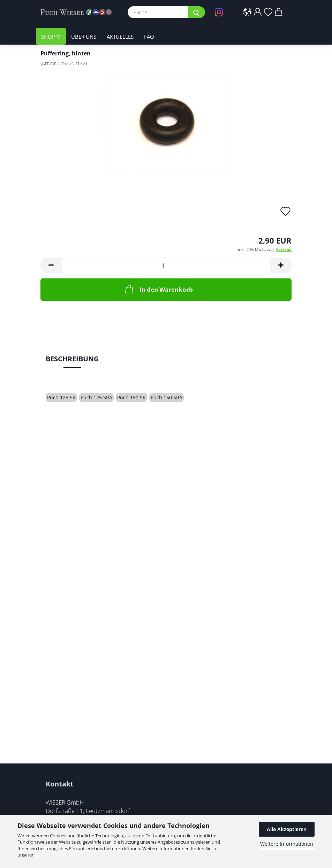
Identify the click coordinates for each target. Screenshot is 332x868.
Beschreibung (72, 359)
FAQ (149, 37)
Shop (49, 37)
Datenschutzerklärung (58, 855)
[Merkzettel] (268, 12)
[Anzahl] (166, 265)
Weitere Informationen (287, 844)
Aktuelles (120, 37)
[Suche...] (196, 12)
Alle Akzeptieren (287, 829)
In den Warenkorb (158, 289)
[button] (247, 12)
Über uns (84, 37)
